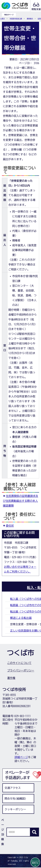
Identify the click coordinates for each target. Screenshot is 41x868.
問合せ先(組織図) (15, 799)
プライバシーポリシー (21, 670)
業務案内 (30, 19)
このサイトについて (19, 663)
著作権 (11, 678)
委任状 (10, 526)
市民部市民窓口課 (16, 19)
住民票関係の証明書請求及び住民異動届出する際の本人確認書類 (20, 501)
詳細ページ (21, 757)
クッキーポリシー (15, 809)
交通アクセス (13, 788)
